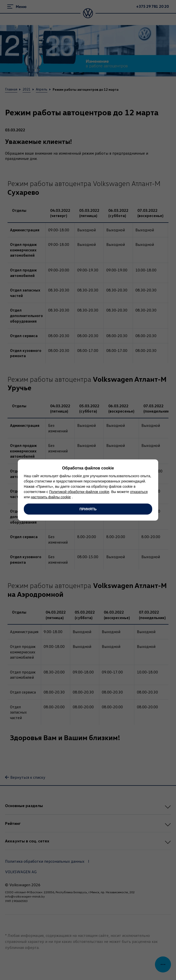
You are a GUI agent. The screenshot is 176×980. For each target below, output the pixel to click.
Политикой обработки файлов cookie (79, 492)
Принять (88, 509)
